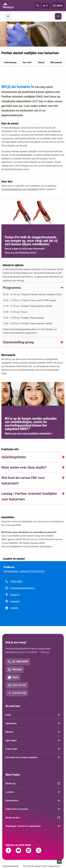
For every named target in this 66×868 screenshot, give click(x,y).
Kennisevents (33, 800)
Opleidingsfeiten (14, 457)
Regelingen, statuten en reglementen (33, 826)
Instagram (15, 601)
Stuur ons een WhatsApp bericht (21, 252)
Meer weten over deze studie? (24, 467)
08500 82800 (16, 581)
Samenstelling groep (18, 342)
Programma (12, 288)
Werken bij (33, 783)
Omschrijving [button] (10, 62)
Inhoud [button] (41, 62)
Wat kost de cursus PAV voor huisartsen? (23, 481)
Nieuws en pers (33, 817)
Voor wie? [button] (27, 62)
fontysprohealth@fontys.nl (23, 588)
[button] (38, 6)
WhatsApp (15, 670)
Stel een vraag (17, 693)
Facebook (15, 595)
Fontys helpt (33, 749)
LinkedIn (14, 608)
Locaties (33, 792)
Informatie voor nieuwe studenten (33, 757)
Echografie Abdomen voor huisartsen (20, 189)
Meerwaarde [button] (56, 62)
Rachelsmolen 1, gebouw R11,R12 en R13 (24, 571)
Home (33, 715)
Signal (13, 677)
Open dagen (33, 740)
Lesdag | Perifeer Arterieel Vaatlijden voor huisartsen (29, 496)
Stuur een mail (17, 685)
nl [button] (46, 6)
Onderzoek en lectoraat (33, 809)
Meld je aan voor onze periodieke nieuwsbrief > (29, 433)
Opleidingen (33, 723)
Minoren (33, 732)
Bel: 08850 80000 (18, 662)
